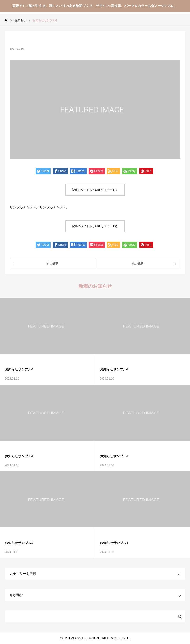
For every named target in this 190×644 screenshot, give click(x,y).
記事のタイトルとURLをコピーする (95, 190)
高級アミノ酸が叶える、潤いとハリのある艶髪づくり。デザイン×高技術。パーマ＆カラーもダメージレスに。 (95, 6)
